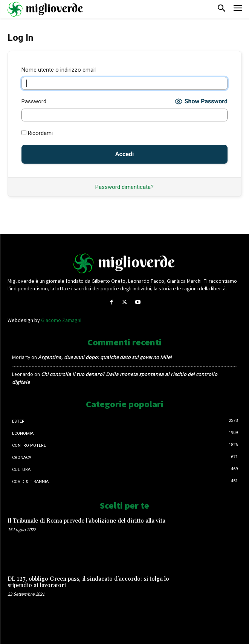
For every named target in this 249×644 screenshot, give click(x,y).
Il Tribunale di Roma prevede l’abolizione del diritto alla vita (86, 521)
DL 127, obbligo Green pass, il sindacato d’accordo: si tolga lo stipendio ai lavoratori (88, 582)
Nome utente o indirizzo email (59, 70)
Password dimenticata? (124, 187)
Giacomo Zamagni (61, 320)
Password (34, 101)
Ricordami (37, 133)
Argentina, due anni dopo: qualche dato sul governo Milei (105, 357)
